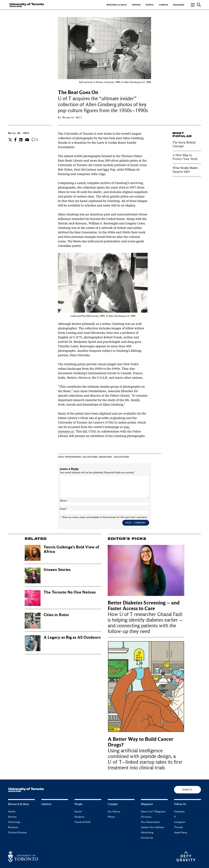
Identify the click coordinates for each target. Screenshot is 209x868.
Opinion (136, 5)
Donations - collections (114, 457)
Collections (90, 457)
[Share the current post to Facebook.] (15, 140)
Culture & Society (18, 832)
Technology (14, 822)
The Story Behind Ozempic (184, 144)
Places (111, 817)
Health (12, 811)
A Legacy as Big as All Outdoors (72, 637)
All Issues (146, 817)
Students (79, 817)
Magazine (179, 5)
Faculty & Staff (83, 822)
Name (64, 501)
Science (12, 817)
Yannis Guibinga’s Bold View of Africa (71, 549)
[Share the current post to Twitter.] (10, 140)
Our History (114, 811)
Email (64, 509)
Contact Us (147, 838)
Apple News (181, 832)
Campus (163, 5)
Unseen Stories (57, 570)
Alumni (78, 811)
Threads (179, 827)
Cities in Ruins (56, 615)
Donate (188, 790)
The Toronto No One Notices (70, 592)
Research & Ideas (117, 5)
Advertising (147, 832)
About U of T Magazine (153, 811)
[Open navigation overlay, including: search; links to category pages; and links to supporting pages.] (196, 5)
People (150, 5)
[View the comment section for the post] (35, 140)
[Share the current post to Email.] (27, 140)
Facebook (179, 811)
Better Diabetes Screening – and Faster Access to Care (144, 606)
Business (13, 827)
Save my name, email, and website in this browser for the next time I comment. (105, 517)
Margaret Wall (72, 117)
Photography (73, 457)
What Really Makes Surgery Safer (185, 170)
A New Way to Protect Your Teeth (185, 157)
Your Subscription (150, 822)
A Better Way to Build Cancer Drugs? (141, 742)
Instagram (180, 822)
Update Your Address (152, 827)
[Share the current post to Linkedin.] (21, 140)
